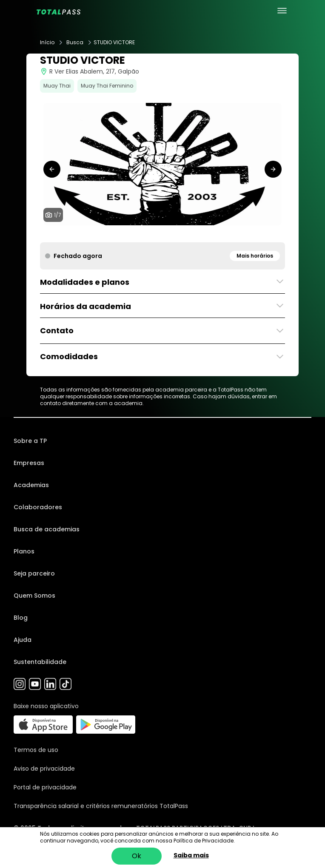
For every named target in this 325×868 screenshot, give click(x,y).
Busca (75, 43)
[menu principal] (282, 11)
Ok (137, 856)
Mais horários (255, 256)
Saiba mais (191, 855)
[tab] (142, 234)
